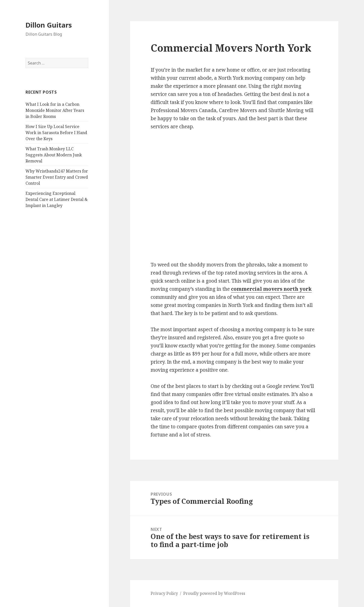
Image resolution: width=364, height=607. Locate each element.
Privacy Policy (164, 593)
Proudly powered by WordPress (214, 593)
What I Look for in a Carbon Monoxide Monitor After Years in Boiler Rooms (55, 110)
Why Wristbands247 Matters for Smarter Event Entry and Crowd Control (57, 177)
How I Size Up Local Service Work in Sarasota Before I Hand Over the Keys (56, 133)
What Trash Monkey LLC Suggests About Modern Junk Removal (54, 155)
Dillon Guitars (49, 25)
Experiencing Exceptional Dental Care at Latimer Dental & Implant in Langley (57, 199)
